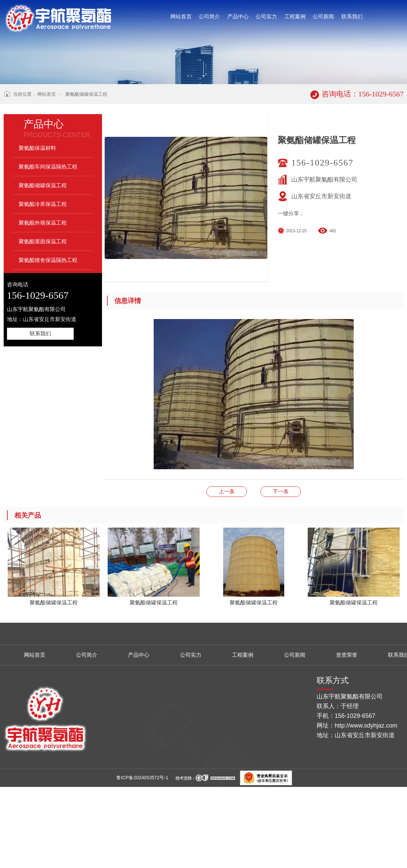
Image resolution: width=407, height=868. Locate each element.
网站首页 (47, 177)
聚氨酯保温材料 (37, 231)
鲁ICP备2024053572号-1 (142, 860)
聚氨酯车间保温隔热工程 (48, 249)
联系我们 (40, 416)
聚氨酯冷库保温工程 (43, 287)
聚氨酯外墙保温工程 (43, 306)
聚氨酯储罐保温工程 (86, 177)
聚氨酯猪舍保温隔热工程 (48, 343)
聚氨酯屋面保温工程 (43, 324)
